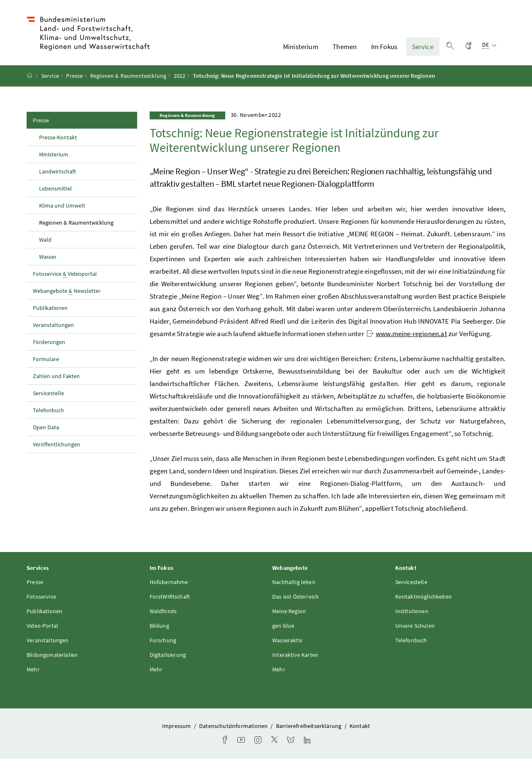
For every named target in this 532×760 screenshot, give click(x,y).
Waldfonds (163, 612)
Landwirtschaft (58, 172)
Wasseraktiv (287, 641)
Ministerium (301, 47)
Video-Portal (42, 626)
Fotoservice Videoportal (65, 275)
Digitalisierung (168, 656)
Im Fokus (384, 47)
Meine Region (289, 612)
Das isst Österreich (296, 597)
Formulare (46, 360)
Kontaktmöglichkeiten (424, 597)
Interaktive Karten (295, 656)
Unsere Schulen (415, 626)
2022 (180, 77)
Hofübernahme (169, 583)
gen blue (283, 626)
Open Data (46, 428)
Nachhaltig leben (294, 583)
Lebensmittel (55, 189)
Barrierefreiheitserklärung (309, 727)
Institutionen (412, 612)
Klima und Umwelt (62, 206)
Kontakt (360, 727)
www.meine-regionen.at (407, 335)
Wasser (48, 257)
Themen (345, 47)
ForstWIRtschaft (170, 597)
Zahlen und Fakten (56, 377)
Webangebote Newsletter (67, 292)
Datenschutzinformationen (234, 727)
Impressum (177, 727)
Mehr (33, 670)
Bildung (159, 626)
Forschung (163, 641)
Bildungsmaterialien (52, 656)
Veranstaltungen (53, 326)
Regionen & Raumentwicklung (128, 77)
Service (423, 47)
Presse (74, 77)
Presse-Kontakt (58, 138)
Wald (45, 240)
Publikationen (50, 309)
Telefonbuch (48, 411)
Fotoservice (41, 597)
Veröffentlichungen (57, 445)
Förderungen (49, 343)
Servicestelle (48, 394)
